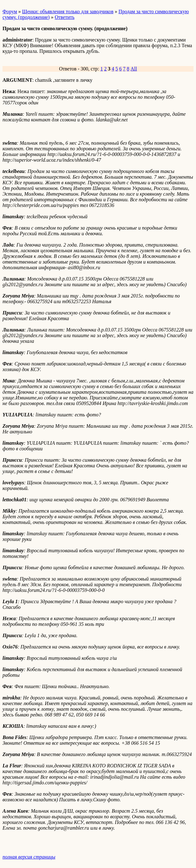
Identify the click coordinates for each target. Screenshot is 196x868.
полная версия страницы (29, 857)
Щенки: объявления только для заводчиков (68, 11)
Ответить (65, 17)
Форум (10, 11)
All (134, 69)
